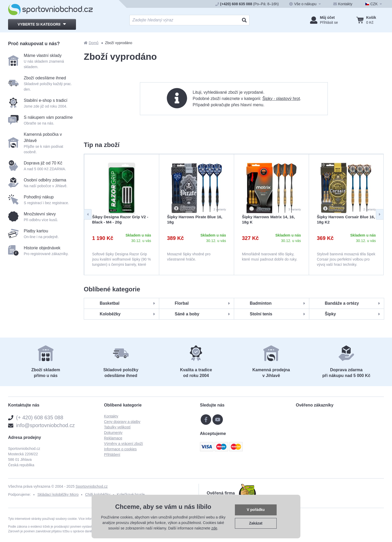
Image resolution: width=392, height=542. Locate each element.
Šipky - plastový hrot (281, 99)
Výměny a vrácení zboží (124, 444)
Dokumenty (113, 433)
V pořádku (256, 510)
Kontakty (111, 416)
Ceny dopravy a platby (122, 422)
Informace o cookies (120, 449)
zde (214, 528)
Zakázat (256, 523)
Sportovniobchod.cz (92, 486)
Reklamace (113, 438)
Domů (91, 43)
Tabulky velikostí (117, 427)
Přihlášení (112, 455)
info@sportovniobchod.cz (46, 425)
